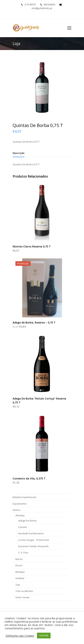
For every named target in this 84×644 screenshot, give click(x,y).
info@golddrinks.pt (42, 8)
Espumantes (20, 504)
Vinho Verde (22, 597)
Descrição (18, 153)
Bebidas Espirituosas (25, 497)
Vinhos (17, 510)
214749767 (30, 5)
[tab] (18, 153)
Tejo (18, 585)
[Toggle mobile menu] (69, 28)
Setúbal (20, 578)
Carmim (22, 527)
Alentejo (20, 515)
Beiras (19, 559)
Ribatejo (20, 572)
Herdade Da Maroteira (31, 533)
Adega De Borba (27, 521)
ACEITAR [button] (44, 635)
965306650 (49, 5)
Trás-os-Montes (24, 591)
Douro (19, 565)
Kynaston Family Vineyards (33, 546)
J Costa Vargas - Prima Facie (34, 540)
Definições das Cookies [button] (20, 636)
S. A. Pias (23, 553)
